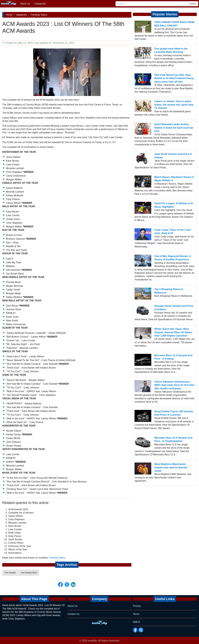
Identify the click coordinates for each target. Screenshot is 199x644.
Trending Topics (39, 15)
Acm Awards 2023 (29, 573)
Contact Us (74, 614)
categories (21, 15)
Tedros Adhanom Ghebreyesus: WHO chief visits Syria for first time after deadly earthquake (174, 385)
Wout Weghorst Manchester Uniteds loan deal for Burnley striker (171, 467)
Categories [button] (40, 4)
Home (9, 15)
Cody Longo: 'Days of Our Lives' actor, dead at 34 (173, 231)
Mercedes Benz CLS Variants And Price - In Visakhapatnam (173, 439)
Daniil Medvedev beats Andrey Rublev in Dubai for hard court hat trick (174, 128)
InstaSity (92, 641)
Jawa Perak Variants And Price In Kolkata (173, 156)
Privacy (137, 606)
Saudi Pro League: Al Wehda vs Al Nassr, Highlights (174, 205)
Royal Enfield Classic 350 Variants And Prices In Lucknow (174, 413)
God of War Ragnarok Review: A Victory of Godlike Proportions (173, 258)
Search (193, 4)
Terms (136, 614)
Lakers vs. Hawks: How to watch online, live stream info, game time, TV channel (174, 105)
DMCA (136, 622)
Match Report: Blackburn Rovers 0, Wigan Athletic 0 (174, 179)
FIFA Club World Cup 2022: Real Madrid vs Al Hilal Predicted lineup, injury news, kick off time (174, 78)
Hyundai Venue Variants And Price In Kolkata (174, 308)
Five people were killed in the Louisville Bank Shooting (171, 50)
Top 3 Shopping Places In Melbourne (169, 291)
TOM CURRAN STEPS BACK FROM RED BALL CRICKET (174, 24)
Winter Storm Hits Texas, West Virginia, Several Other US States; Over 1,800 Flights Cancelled (173, 332)
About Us (25, 4)
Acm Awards (10, 573)
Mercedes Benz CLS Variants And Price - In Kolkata (173, 357)
